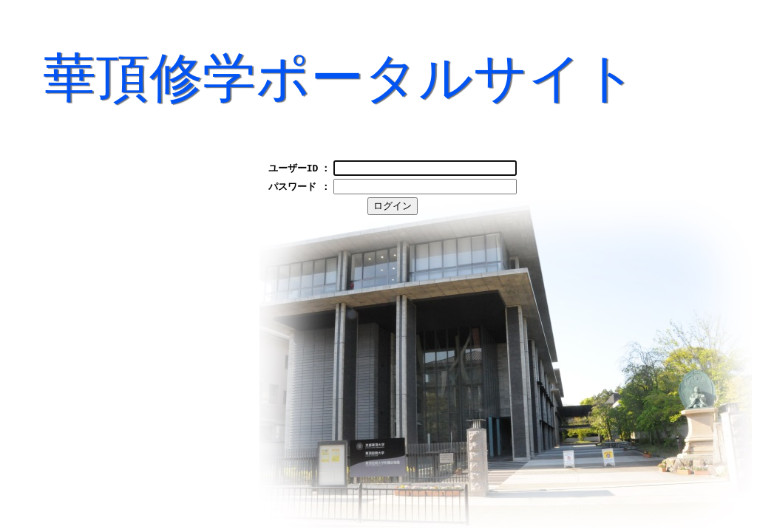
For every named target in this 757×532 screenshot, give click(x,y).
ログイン (405, 211)
